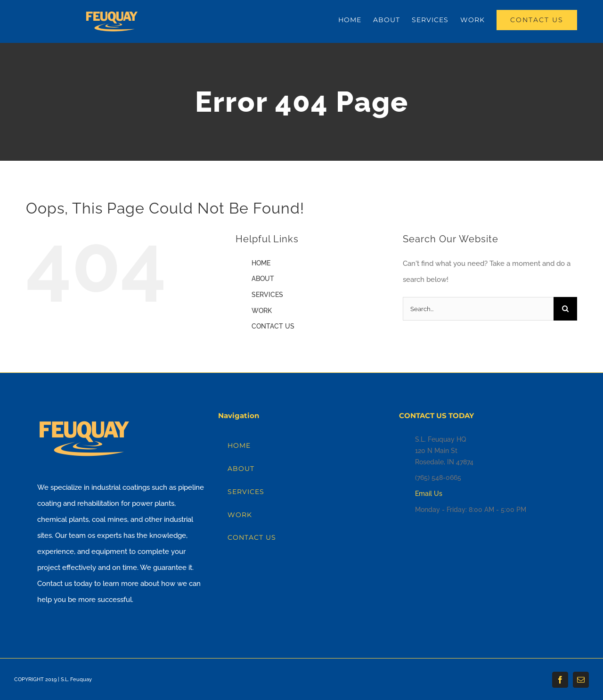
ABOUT (263, 279)
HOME (261, 263)
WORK (262, 311)
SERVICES (267, 295)
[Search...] (478, 309)
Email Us (429, 494)
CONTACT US (273, 326)
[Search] (565, 309)
